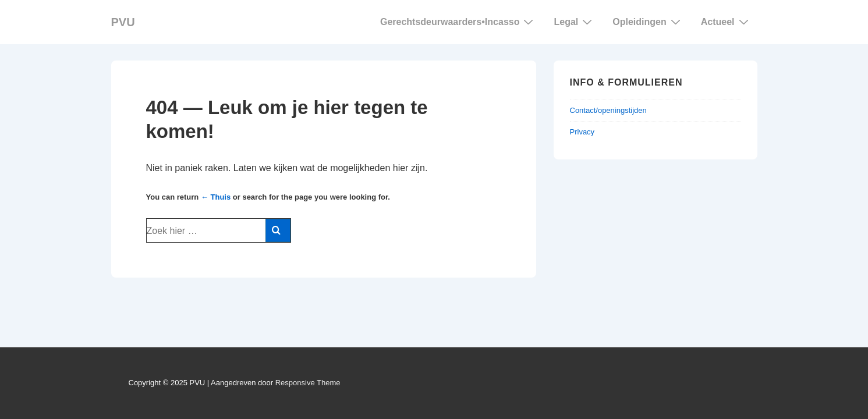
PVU (123, 22)
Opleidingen (648, 22)
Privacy (582, 132)
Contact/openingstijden (608, 110)
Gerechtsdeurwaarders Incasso (458, 22)
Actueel (726, 22)
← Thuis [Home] (216, 197)
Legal (574, 22)
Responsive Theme (308, 383)
